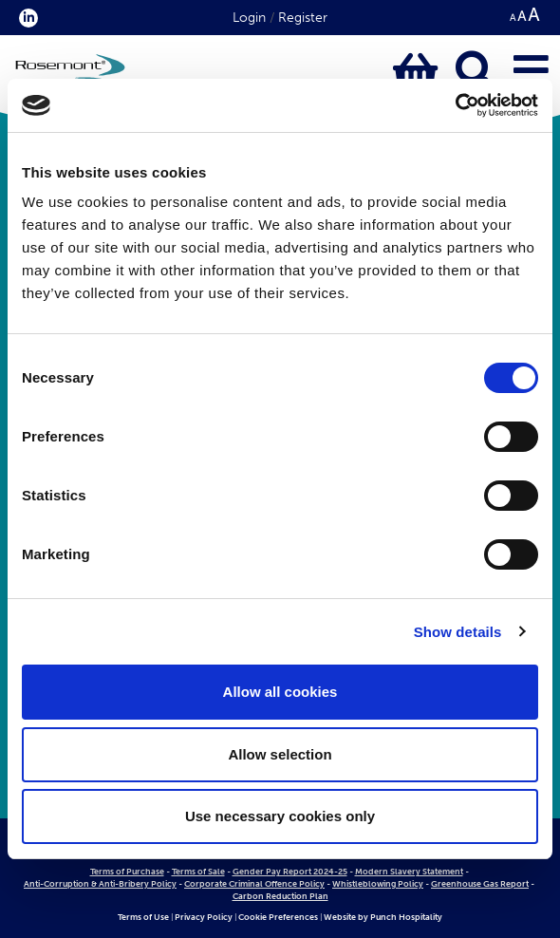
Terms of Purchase (127, 872)
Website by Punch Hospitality (383, 917)
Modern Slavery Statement (409, 872)
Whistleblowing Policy (378, 884)
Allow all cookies (280, 692)
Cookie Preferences (278, 917)
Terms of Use (143, 917)
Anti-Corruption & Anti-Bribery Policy (100, 884)
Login (249, 18)
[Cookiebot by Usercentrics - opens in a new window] (455, 105)
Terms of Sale (198, 872)
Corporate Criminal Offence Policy (254, 884)
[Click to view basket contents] (415, 72)
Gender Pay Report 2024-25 (290, 872)
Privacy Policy (204, 917)
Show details (458, 632)
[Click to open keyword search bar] (476, 72)
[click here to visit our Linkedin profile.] (25, 18)
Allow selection (280, 754)
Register (303, 18)
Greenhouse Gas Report (480, 884)
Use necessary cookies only (280, 816)
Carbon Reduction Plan (280, 896)
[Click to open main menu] (531, 72)
